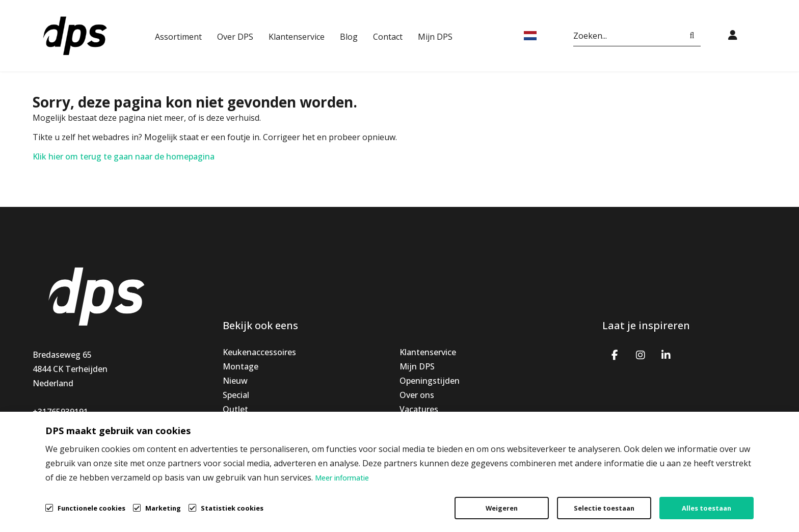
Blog (349, 37)
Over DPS (235, 37)
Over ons (417, 395)
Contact (388, 37)
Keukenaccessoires (259, 352)
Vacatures (419, 409)
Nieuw (235, 381)
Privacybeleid (641, 499)
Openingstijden (430, 381)
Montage (241, 366)
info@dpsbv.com (65, 426)
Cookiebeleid (716, 499)
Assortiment (178, 37)
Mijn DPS (435, 37)
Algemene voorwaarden (545, 499)
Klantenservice (297, 37)
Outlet (235, 409)
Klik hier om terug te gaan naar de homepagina (124, 156)
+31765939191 (60, 412)
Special (236, 395)
